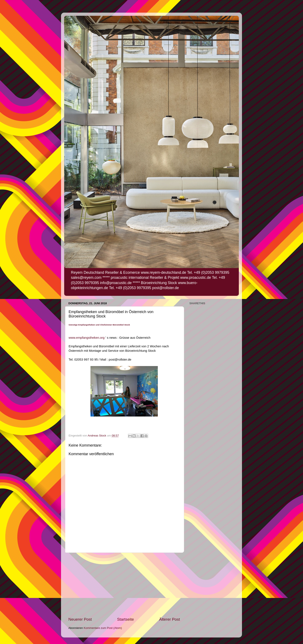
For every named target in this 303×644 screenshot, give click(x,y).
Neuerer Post (80, 619)
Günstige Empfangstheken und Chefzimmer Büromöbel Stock (99, 325)
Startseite (125, 619)
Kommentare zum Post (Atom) (103, 628)
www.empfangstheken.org (87, 338)
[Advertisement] (124, 585)
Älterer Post (169, 619)
